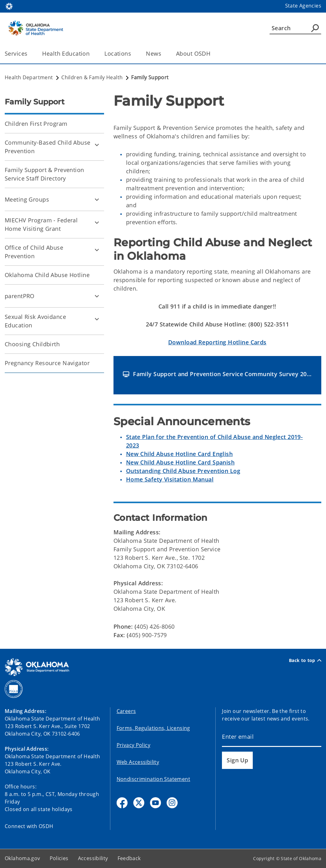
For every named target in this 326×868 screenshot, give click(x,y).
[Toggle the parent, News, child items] (163, 54)
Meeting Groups (27, 199)
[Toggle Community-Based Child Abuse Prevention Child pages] (97, 145)
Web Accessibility (138, 762)
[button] (217, 374)
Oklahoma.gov (22, 858)
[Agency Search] (315, 28)
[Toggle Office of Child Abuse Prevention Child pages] (97, 250)
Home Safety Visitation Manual (170, 479)
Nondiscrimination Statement (153, 779)
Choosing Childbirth (32, 344)
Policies (59, 858)
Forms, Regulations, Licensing (153, 728)
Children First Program (36, 124)
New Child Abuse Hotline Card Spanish (180, 462)
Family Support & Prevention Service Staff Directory (44, 174)
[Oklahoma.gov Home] (9, 6)
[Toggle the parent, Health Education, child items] (92, 54)
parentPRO (20, 296)
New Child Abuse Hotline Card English (179, 454)
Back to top (305, 660)
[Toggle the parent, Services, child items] (29, 54)
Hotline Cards (217, 342)
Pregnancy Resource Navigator (47, 363)
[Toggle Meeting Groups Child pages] (97, 199)
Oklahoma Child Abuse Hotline (47, 275)
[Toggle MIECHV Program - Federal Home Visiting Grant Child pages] (97, 222)
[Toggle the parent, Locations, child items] (133, 54)
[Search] (295, 28)
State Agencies (303, 6)
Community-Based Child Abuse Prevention (48, 147)
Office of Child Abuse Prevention (34, 252)
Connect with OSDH (29, 826)
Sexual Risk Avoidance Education (35, 321)
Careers (126, 711)
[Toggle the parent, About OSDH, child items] (212, 54)
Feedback (129, 858)
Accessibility (93, 858)
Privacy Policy (133, 745)
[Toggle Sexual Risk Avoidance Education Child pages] (97, 319)
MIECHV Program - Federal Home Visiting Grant (41, 224)
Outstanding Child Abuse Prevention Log (183, 471)
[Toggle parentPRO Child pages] (97, 296)
